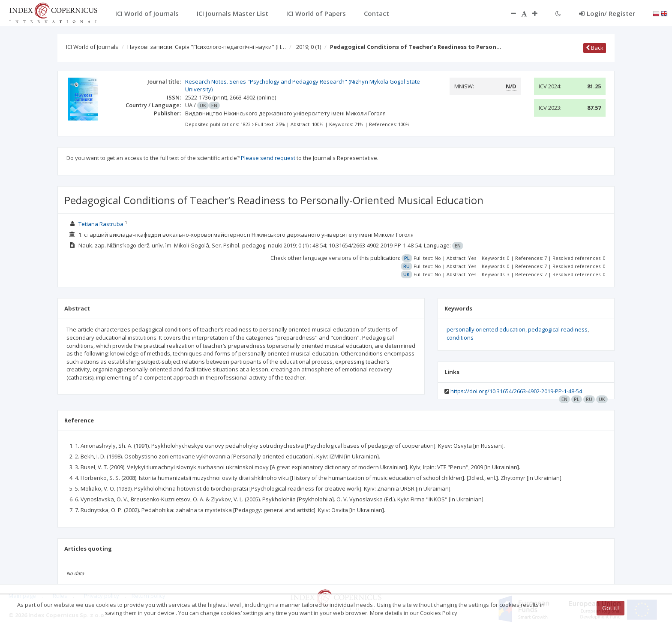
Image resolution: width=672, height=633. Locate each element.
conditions (460, 338)
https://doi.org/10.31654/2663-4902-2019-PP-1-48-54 (516, 391)
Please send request (268, 158)
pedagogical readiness (558, 329)
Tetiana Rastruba (101, 224)
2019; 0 (309, 47)
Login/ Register (607, 13)
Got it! (610, 608)
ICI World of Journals (92, 47)
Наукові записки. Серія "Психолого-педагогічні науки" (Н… (207, 47)
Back (595, 48)
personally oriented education (486, 329)
